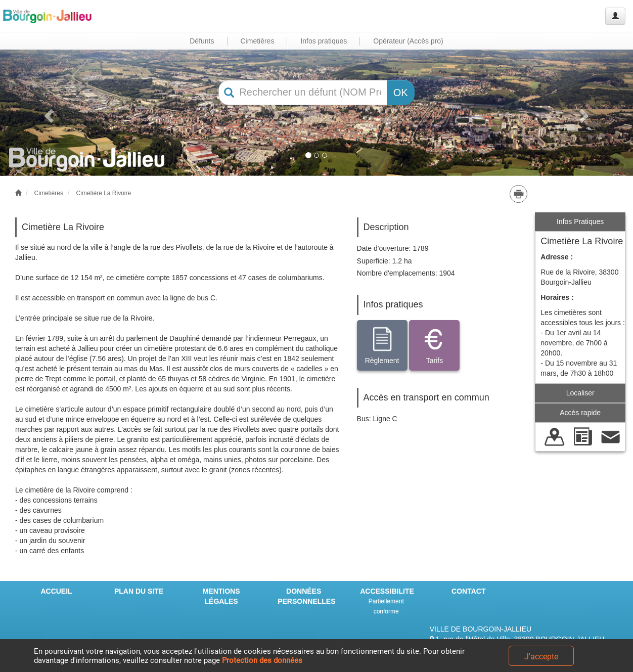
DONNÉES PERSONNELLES (306, 596)
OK (401, 93)
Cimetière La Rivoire (103, 193)
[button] (48, 113)
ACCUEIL (56, 591)
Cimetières (49, 193)
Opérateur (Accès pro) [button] (408, 41)
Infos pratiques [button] (324, 41)
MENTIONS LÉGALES (221, 596)
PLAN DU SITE (139, 591)
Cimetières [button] (258, 41)
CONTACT (468, 591)
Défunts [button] (202, 41)
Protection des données (262, 660)
